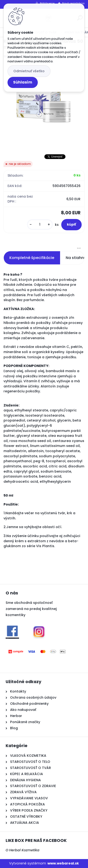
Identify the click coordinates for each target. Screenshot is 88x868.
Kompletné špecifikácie (32, 258)
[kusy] (40, 225)
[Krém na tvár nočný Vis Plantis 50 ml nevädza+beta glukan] (44, 106)
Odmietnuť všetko (29, 71)
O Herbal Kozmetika (23, 850)
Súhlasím (23, 82)
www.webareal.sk (63, 863)
